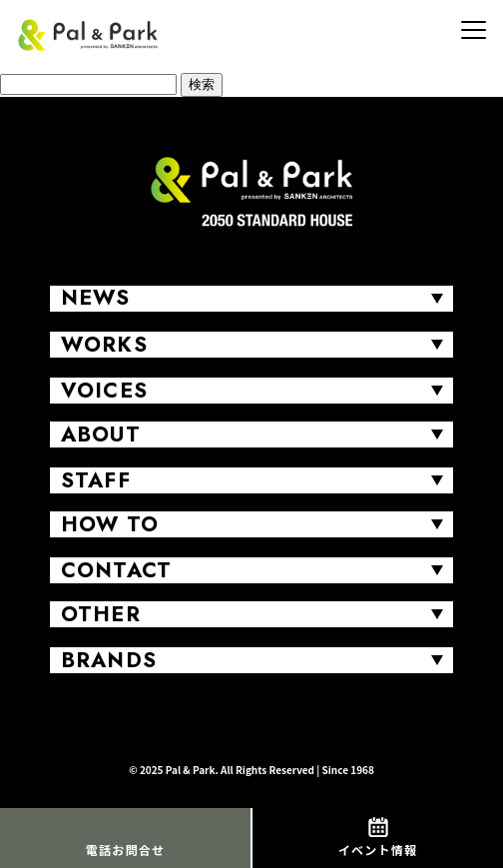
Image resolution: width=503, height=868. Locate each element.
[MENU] (473, 30)
